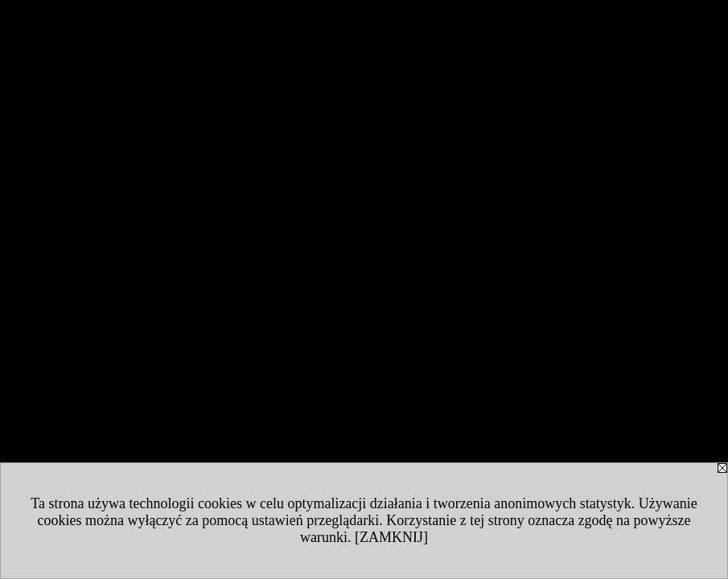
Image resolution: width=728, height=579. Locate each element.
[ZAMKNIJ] (391, 537)
